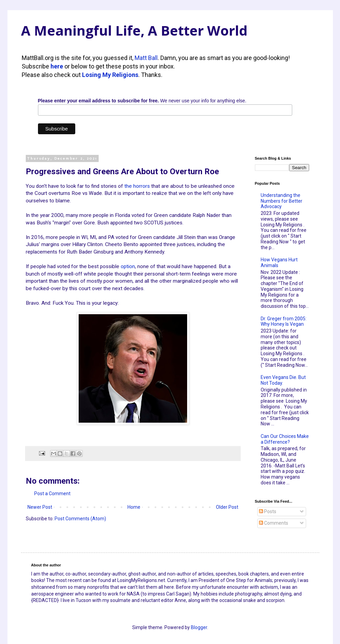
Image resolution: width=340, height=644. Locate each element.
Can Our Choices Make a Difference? (285, 439)
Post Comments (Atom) (80, 519)
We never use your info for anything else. (142, 101)
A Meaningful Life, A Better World (134, 30)
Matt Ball (146, 58)
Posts (268, 511)
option (128, 266)
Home (134, 507)
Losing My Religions (110, 75)
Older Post (227, 507)
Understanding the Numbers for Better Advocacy (282, 201)
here (57, 66)
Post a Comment (52, 494)
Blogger (199, 627)
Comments (274, 523)
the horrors (137, 186)
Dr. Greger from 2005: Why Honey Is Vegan (284, 321)
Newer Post (40, 507)
